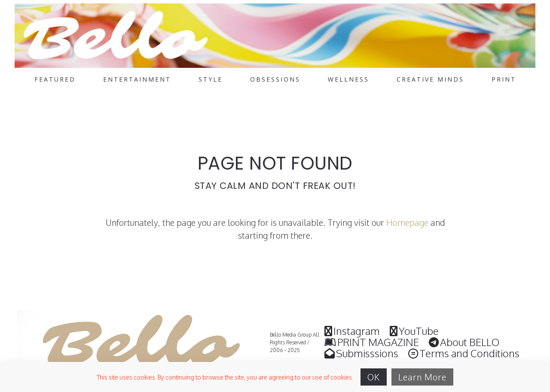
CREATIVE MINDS (430, 79)
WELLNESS (348, 79)
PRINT (504, 79)
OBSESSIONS (275, 79)
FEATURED (55, 79)
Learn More (422, 377)
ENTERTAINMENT (137, 79)
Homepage (407, 222)
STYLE (211, 79)
